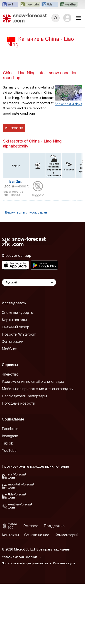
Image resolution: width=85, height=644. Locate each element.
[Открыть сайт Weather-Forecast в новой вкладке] (69, 5)
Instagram (10, 496)
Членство (10, 435)
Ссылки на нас (37, 595)
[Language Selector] (29, 343)
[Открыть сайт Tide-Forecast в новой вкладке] (50, 5)
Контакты (10, 595)
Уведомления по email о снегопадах (33, 442)
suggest (38, 255)
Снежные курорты (18, 373)
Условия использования (20, 617)
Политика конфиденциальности (25, 624)
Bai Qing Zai (20, 242)
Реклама (31, 586)
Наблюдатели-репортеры (24, 456)
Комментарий (67, 595)
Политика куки (64, 624)
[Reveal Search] (56, 18)
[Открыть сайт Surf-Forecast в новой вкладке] (10, 5)
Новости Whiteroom (19, 395)
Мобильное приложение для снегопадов (37, 449)
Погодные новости (18, 464)
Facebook (10, 489)
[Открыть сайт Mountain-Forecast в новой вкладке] (30, 5)
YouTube (9, 511)
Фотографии (13, 402)
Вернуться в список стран (26, 273)
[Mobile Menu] (78, 18)
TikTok (7, 504)
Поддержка (54, 586)
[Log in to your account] (67, 18)
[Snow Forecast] (25, 18)
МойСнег (10, 409)
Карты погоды (14, 380)
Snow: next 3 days (68, 164)
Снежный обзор (16, 387)
